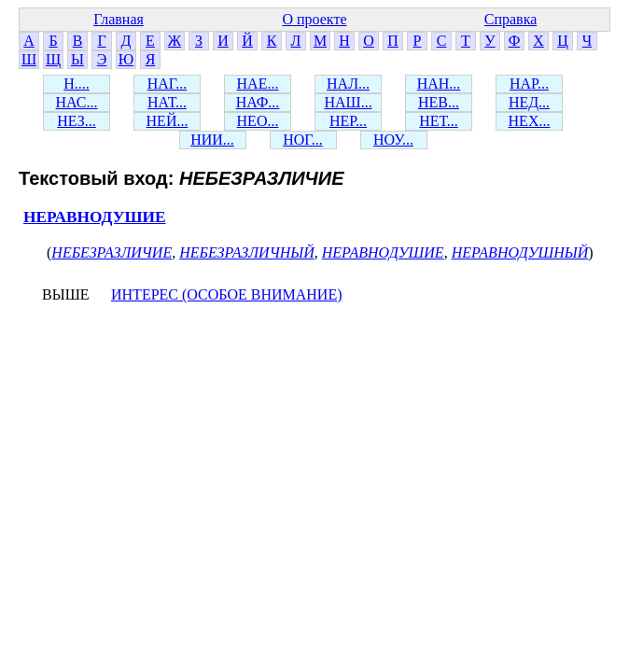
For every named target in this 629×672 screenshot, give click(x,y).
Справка (511, 19)
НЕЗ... (77, 121)
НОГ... (303, 140)
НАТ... (167, 102)
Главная (119, 19)
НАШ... (348, 102)
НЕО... (258, 121)
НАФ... (258, 102)
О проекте (314, 19)
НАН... (439, 84)
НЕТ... (439, 121)
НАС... (77, 102)
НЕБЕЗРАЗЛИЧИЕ (112, 252)
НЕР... (348, 121)
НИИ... (212, 140)
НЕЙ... (168, 121)
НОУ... (393, 140)
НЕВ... (439, 102)
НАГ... (168, 84)
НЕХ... (530, 121)
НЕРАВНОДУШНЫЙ (520, 252)
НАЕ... (258, 84)
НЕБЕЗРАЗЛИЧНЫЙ (247, 252)
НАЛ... (348, 84)
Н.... (77, 84)
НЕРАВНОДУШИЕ (94, 217)
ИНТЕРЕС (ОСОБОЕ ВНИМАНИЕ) (226, 294)
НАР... (529, 84)
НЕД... (529, 102)
